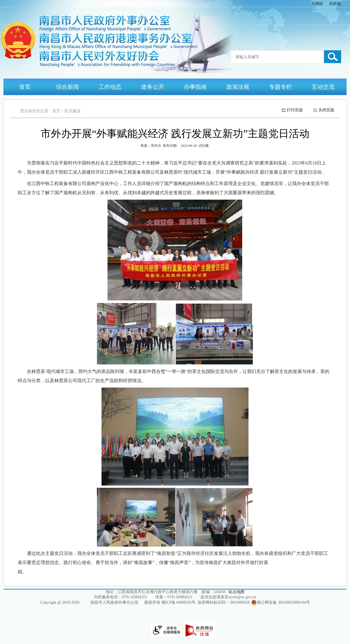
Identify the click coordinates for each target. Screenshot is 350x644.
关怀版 (335, 4)
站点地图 (236, 592)
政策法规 (238, 87)
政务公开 (153, 87)
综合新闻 (67, 87)
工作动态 (110, 87)
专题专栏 (281, 87)
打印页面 (295, 110)
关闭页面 (326, 110)
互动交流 (323, 87)
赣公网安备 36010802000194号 (281, 603)
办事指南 (195, 87)
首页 (25, 87)
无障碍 (317, 4)
